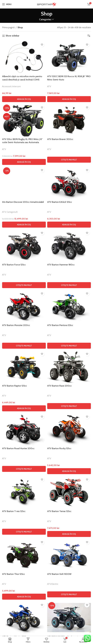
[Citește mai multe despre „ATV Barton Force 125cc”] (24, 465)
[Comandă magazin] (89, 36)
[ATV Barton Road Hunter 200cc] (24, 609)
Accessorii (7, 86)
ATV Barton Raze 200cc (59, 566)
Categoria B (12, 392)
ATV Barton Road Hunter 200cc (18, 628)
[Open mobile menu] (7, 4)
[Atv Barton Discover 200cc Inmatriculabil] (24, 273)
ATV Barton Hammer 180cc (61, 444)
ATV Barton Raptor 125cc (14, 566)
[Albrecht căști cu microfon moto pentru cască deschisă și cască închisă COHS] (24, 57)
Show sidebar (12, 36)
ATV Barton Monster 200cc (16, 505)
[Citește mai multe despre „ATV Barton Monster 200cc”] (24, 525)
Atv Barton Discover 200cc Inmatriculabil (23, 382)
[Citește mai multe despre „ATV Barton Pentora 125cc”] (69, 525)
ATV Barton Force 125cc (14, 444)
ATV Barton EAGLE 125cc (60, 202)
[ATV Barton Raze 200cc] (69, 546)
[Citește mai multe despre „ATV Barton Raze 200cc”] (69, 586)
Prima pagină (8, 27)
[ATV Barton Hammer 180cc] (69, 425)
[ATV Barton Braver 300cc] (69, 120)
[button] (24, 99)
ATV (49, 86)
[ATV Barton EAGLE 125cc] (69, 183)
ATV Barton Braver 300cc (60, 139)
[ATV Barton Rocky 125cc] (69, 609)
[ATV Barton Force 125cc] (24, 425)
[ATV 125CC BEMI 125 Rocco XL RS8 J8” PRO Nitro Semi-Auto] (69, 57)
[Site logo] (46, 4)
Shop (20, 27)
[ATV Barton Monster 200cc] (24, 486)
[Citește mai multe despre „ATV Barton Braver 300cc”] (69, 160)
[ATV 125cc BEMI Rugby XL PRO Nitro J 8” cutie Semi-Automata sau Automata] (24, 120)
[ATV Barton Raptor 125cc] (24, 546)
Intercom (17, 86)
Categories (45, 19)
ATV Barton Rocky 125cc (59, 628)
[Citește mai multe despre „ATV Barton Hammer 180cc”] (69, 465)
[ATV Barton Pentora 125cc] (69, 486)
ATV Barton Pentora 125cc (60, 505)
